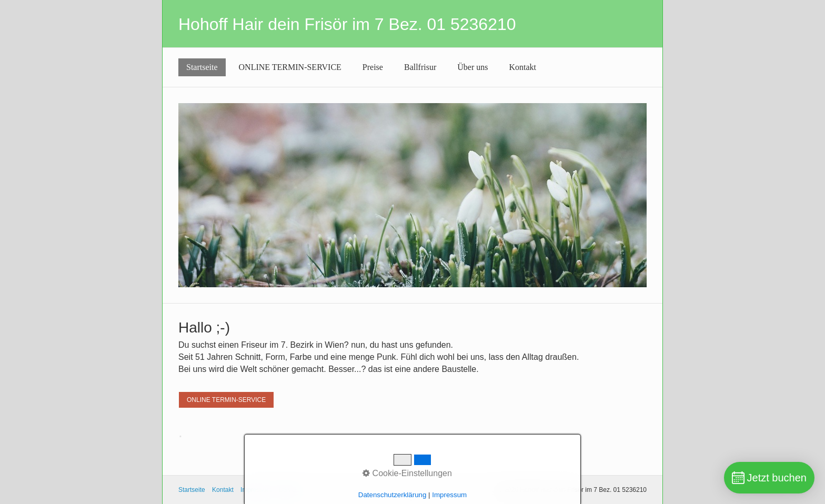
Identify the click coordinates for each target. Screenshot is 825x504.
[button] (226, 400)
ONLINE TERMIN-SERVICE (290, 67)
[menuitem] (202, 67)
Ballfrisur (420, 67)
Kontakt (523, 67)
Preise (373, 67)
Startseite (202, 67)
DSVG (288, 490)
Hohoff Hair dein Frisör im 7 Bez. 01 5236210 (347, 24)
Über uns (472, 67)
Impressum (256, 490)
